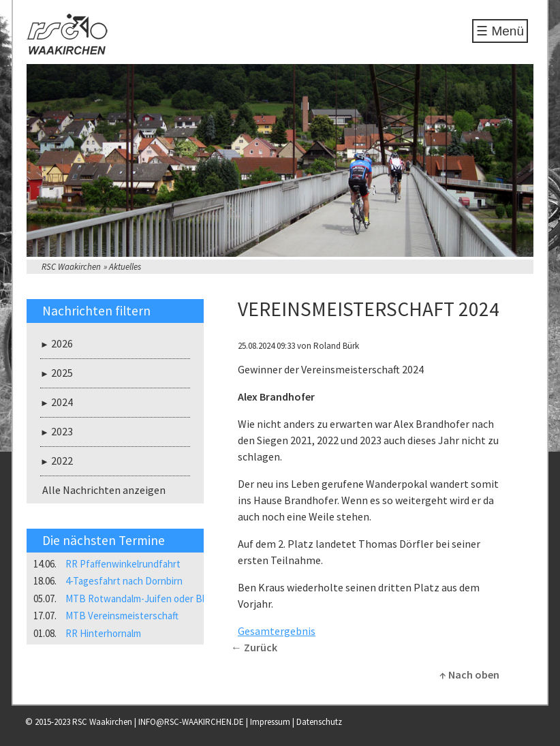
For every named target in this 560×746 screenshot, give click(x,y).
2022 (62, 461)
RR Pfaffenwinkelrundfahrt (123, 564)
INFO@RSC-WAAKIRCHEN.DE (191, 722)
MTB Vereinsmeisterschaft (122, 616)
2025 (62, 373)
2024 (62, 402)
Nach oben (474, 674)
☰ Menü (500, 31)
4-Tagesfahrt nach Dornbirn (124, 581)
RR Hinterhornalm (103, 633)
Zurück (261, 647)
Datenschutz (319, 722)
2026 (62, 343)
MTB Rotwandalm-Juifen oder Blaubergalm (157, 599)
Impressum (270, 722)
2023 (62, 431)
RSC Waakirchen (71, 267)
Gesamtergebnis (277, 631)
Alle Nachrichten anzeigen (104, 490)
